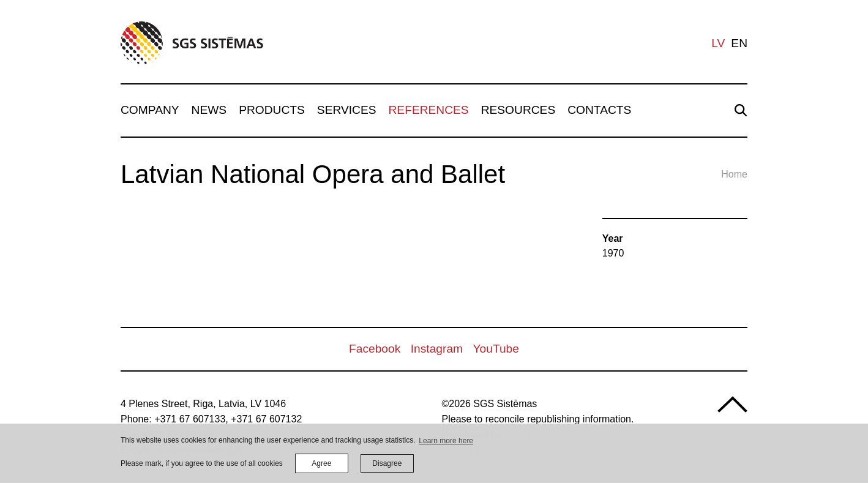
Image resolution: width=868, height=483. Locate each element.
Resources (518, 110)
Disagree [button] (387, 463)
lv (718, 43)
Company (150, 110)
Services (347, 110)
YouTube (496, 349)
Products (272, 110)
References (429, 110)
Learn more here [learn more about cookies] (446, 441)
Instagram (437, 349)
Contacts (599, 110)
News (209, 110)
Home (734, 174)
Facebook (375, 349)
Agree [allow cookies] (321, 463)
